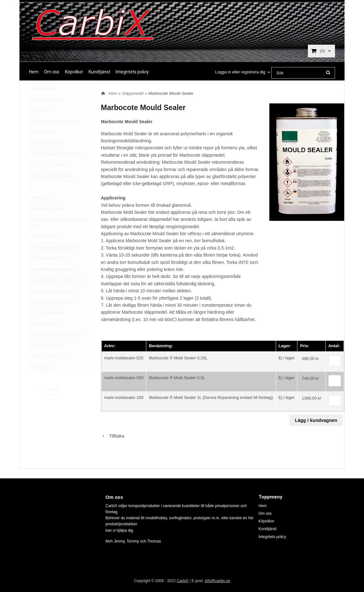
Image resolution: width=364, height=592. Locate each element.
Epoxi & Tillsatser (47, 158)
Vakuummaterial (48, 328)
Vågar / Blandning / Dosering (57, 169)
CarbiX (182, 581)
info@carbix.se (217, 581)
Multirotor (42, 383)
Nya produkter (44, 104)
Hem (34, 72)
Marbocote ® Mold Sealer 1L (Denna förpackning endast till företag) (211, 397)
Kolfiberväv (42, 213)
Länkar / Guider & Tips (51, 372)
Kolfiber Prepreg (46, 252)
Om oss (52, 72)
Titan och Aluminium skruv (55, 137)
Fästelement (43, 147)
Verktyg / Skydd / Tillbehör (57, 350)
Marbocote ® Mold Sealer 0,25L (178, 358)
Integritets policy (132, 72)
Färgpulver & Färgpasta (53, 191)
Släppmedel (43, 202)
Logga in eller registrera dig (240, 72)
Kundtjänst (99, 72)
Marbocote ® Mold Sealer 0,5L (177, 378)
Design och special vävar (54, 317)
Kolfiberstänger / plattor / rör (56, 263)
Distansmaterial (46, 339)
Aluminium (41, 125)
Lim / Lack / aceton (49, 180)
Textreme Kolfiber (47, 224)
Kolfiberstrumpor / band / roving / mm (60, 238)
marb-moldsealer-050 (124, 378)
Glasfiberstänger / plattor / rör (57, 295)
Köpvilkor (74, 72)
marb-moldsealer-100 (124, 397)
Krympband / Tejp (47, 361)
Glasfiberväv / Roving (51, 274)
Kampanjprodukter (48, 115)
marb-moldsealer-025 (124, 358)
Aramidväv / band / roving (54, 306)
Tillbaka (113, 436)
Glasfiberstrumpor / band (54, 284)
